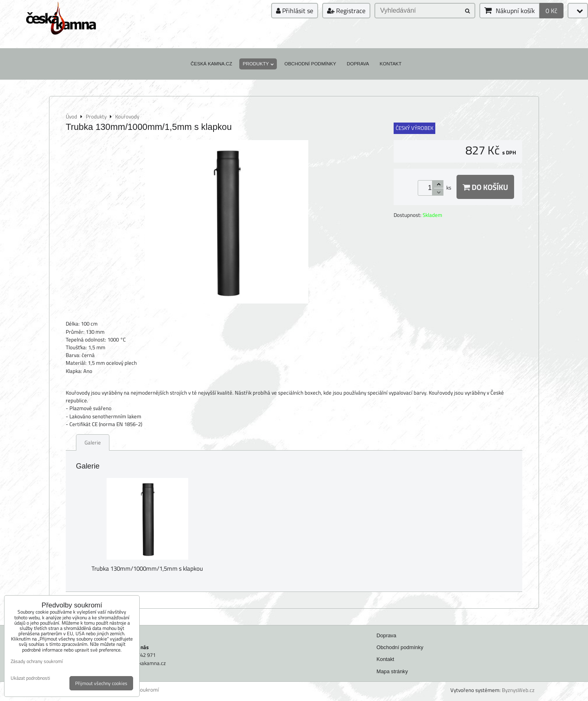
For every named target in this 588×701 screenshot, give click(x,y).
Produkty (258, 64)
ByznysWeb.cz (518, 690)
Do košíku (485, 187)
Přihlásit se (295, 11)
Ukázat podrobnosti (30, 678)
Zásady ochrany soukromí (37, 661)
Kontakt (391, 64)
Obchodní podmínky (310, 64)
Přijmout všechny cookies (101, 683)
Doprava (358, 64)
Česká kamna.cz (212, 64)
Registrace (346, 11)
